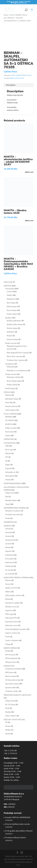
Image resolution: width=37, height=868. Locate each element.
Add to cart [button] (29, 172)
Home (6, 15)
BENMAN (24, 75)
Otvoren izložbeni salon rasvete (17, 824)
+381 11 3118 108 (10, 751)
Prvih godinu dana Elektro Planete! (19, 831)
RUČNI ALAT (20, 78)
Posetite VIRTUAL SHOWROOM (18, 817)
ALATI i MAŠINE (15, 15)
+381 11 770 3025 (25, 1)
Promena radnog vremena (15, 838)
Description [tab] (11, 85)
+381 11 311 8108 (13, 1)
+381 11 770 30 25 (10, 753)
